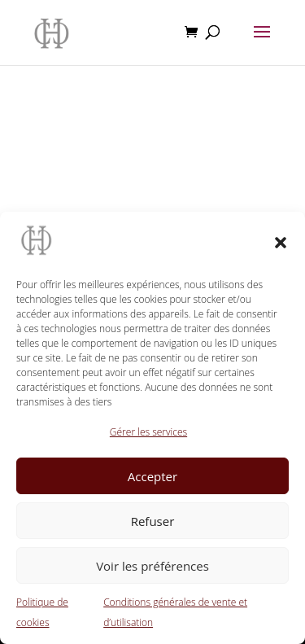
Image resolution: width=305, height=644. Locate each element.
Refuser (153, 521)
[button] (281, 243)
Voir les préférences (152, 566)
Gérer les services (148, 432)
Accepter (152, 476)
